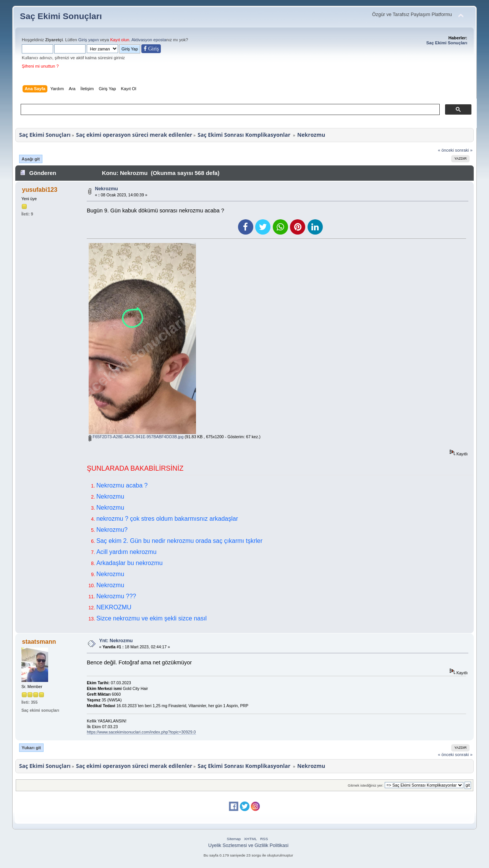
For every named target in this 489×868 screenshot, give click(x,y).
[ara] (229, 110)
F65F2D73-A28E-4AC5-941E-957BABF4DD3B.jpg (136, 437)
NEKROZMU (114, 607)
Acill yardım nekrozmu (126, 552)
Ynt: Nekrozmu (116, 641)
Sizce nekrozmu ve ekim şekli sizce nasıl (151, 618)
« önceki (446, 150)
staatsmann (39, 642)
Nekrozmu (106, 189)
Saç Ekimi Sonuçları (61, 16)
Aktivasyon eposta (149, 40)
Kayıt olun (120, 40)
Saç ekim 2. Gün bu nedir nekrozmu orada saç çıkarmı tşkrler (179, 541)
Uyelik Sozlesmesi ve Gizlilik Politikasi (248, 845)
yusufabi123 (40, 190)
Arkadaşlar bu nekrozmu (129, 563)
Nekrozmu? (112, 530)
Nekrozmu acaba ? (122, 485)
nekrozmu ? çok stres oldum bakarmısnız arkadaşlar (167, 519)
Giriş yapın (89, 40)
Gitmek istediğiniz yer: (365, 785)
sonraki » (464, 150)
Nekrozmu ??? (116, 596)
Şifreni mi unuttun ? (40, 66)
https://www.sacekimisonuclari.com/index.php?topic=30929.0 (141, 732)
